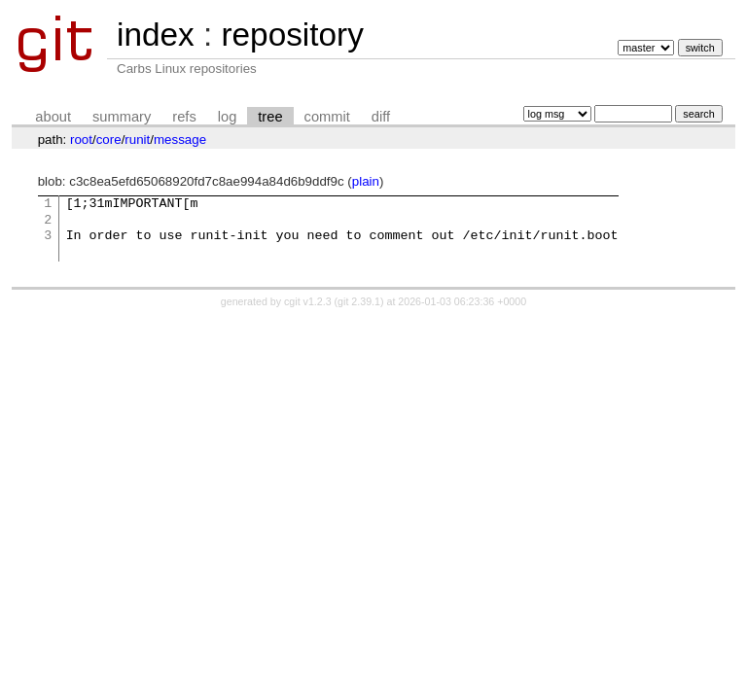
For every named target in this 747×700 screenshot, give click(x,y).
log (228, 117)
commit (327, 117)
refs (184, 117)
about (53, 117)
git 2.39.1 (359, 301)
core (109, 140)
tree (270, 117)
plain (366, 181)
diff (381, 117)
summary (122, 117)
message (180, 140)
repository (292, 35)
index (156, 35)
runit (137, 140)
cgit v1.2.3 (308, 301)
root (81, 140)
